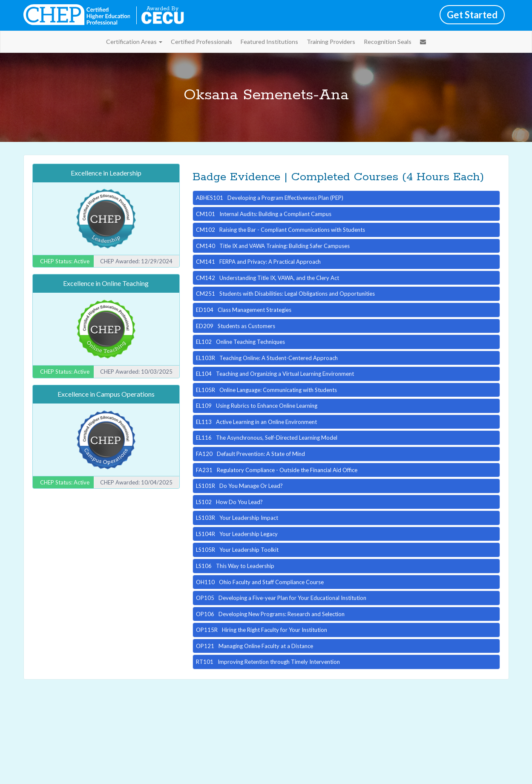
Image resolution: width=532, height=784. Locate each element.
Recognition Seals (388, 42)
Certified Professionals (201, 42)
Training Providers (331, 42)
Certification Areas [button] (134, 42)
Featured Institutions (269, 42)
